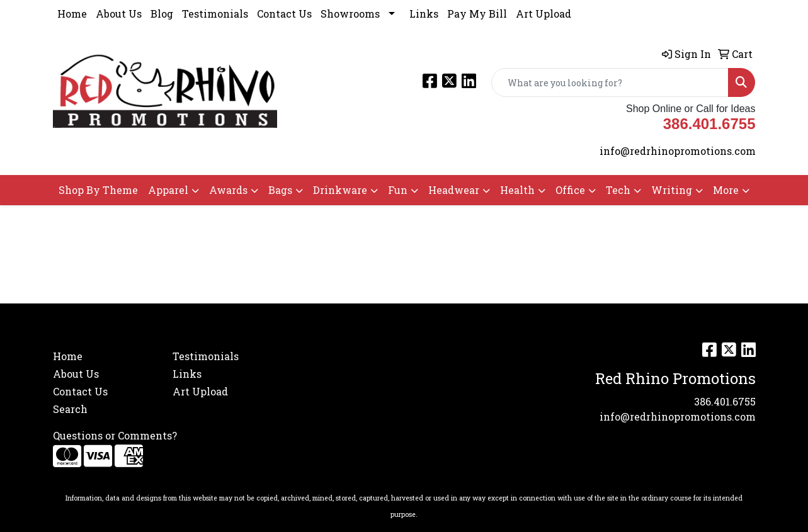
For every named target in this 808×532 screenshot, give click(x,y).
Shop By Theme (98, 190)
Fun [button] (398, 190)
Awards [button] (228, 190)
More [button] (726, 190)
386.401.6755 (725, 401)
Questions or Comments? (115, 435)
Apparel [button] (168, 190)
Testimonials (215, 14)
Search (70, 409)
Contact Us (284, 14)
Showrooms (350, 14)
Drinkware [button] (340, 190)
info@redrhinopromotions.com (678, 151)
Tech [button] (618, 190)
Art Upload (543, 14)
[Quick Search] (610, 82)
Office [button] (570, 190)
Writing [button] (672, 190)
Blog (162, 14)
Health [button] (517, 190)
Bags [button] (280, 190)
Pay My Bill (477, 14)
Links (424, 14)
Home (72, 14)
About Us (119, 14)
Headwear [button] (454, 190)
